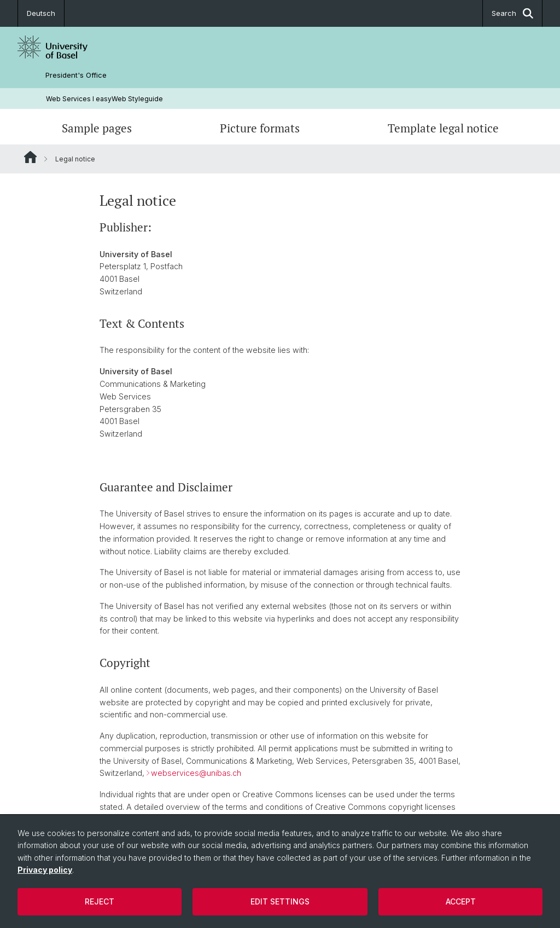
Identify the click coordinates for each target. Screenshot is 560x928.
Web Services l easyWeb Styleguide (104, 99)
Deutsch (41, 13)
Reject (100, 901)
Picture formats (260, 128)
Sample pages (97, 128)
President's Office (76, 75)
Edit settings (280, 901)
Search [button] (512, 13)
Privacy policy (45, 870)
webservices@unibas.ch (196, 773)
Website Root (30, 157)
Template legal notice (443, 128)
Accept (461, 901)
